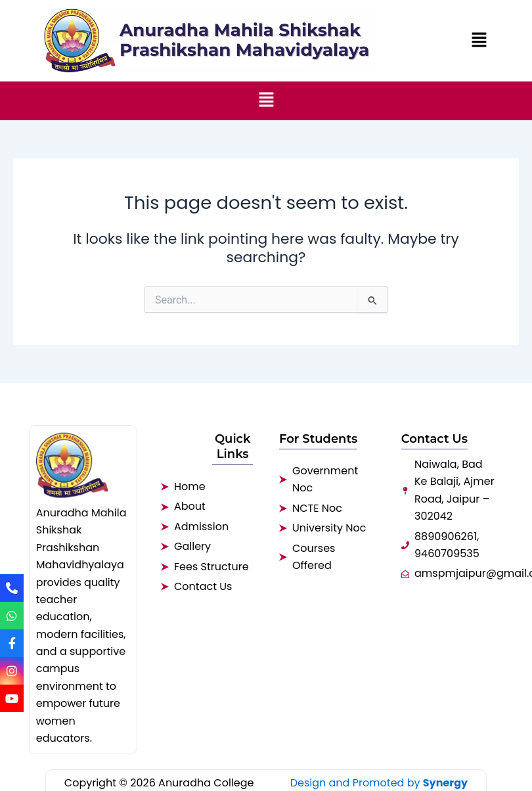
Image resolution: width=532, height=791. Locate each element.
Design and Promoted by (379, 783)
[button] (479, 41)
